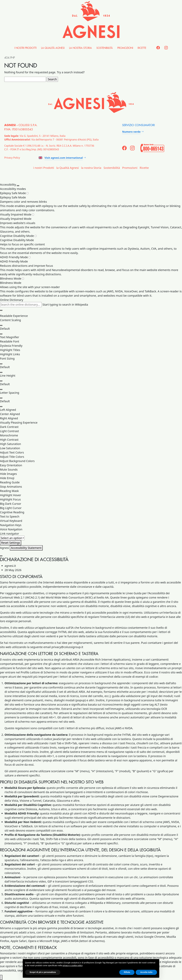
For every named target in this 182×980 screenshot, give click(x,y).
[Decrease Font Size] (1, 372)
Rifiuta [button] (127, 972)
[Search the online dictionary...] (21, 305)
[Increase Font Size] (1, 364)
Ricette (142, 48)
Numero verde (131, 132)
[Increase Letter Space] (1, 398)
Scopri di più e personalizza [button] (43, 972)
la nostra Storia (80, 48)
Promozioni (125, 48)
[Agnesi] (91, 20)
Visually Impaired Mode (17, 214)
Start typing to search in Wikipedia (65, 305)
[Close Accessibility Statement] (1, 556)
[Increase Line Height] (1, 381)
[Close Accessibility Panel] (18, 186)
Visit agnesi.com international (61, 158)
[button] (91, 337)
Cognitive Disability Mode (18, 236)
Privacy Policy (12, 158)
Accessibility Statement (26, 548)
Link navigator (10, 534)
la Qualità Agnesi (53, 48)
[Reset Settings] (11, 543)
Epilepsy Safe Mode (14, 193)
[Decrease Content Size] (1, 334)
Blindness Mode (12, 278)
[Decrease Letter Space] (1, 407)
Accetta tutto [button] (146, 972)
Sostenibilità (105, 48)
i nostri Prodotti (25, 48)
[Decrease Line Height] (1, 389)
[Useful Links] (12, 538)
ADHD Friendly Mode (15, 257)
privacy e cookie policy (73, 965)
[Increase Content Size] (1, 325)
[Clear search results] (1, 310)
